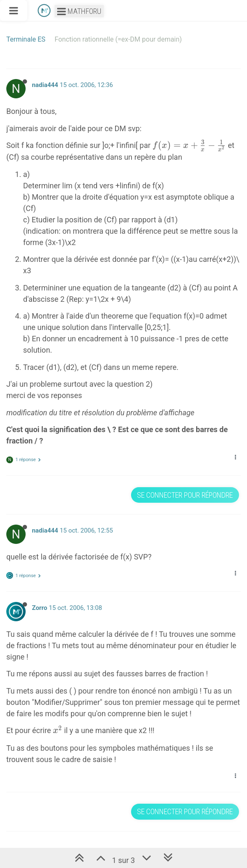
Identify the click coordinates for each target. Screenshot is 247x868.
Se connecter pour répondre (185, 495)
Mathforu (79, 11)
